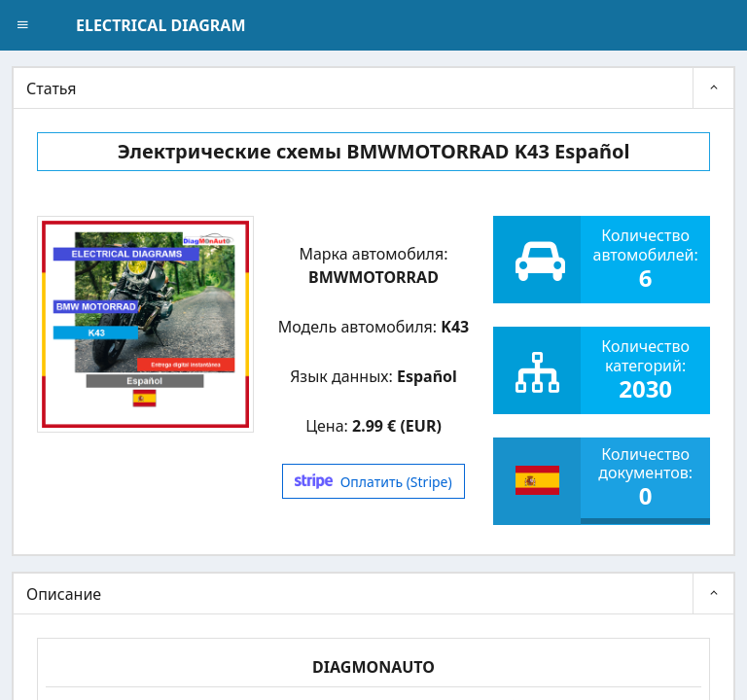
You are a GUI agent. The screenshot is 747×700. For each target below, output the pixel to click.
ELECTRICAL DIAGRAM (160, 25)
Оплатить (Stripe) (373, 482)
